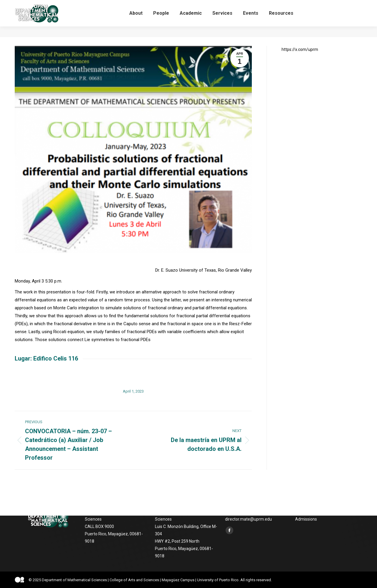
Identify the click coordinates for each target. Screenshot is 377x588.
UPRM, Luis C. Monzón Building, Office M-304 (58, 5)
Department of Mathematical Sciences (74, 580)
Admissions (306, 519)
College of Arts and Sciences (134, 580)
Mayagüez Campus (178, 580)
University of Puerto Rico (218, 580)
